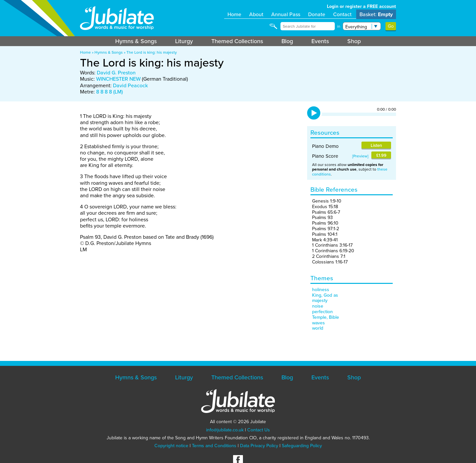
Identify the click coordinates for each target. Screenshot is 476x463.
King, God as (325, 295)
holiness (321, 290)
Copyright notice (171, 446)
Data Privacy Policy (259, 446)
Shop (354, 41)
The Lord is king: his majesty (152, 52)
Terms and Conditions (214, 446)
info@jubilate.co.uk (225, 430)
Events (320, 41)
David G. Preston (116, 73)
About (256, 14)
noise (318, 306)
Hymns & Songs (136, 41)
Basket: (376, 14)
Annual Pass (286, 14)
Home (234, 14)
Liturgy (184, 41)
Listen (376, 145)
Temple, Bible (326, 317)
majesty (320, 300)
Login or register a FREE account (361, 6)
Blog (287, 41)
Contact (342, 14)
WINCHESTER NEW (118, 79)
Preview (360, 156)
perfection (322, 312)
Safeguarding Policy (302, 446)
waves (318, 323)
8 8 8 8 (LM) (109, 92)
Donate (317, 14)
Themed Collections (237, 41)
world (318, 328)
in (339, 26)
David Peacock (130, 85)
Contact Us (259, 430)
